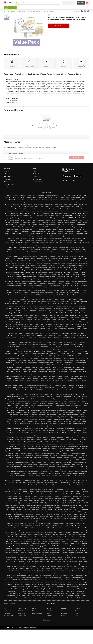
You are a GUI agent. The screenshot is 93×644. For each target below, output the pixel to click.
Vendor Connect (38, 182)
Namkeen (21, 611)
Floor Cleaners (8, 613)
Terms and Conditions (10, 184)
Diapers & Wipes (23, 616)
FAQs (35, 171)
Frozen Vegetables (51, 148)
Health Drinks (22, 608)
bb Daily (6, 187)
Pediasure (78, 608)
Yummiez (49, 611)
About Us (7, 171)
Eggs (34, 611)
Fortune (77, 613)
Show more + (46, 620)
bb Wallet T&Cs (37, 179)
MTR (76, 606)
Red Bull (49, 608)
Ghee (34, 606)
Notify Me (58, 26)
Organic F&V (8, 611)
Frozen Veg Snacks (39, 148)
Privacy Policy (8, 179)
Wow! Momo (64, 613)
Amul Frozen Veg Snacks (16, 153)
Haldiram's (49, 616)
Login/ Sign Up (81, 3)
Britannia (49, 613)
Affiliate (6, 182)
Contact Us (36, 174)
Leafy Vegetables (37, 613)
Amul (49, 15)
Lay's (76, 616)
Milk (5, 608)
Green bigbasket (9, 176)
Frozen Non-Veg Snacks (25, 148)
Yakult (76, 611)
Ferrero (63, 616)
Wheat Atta (21, 606)
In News (6, 174)
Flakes (34, 608)
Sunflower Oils (8, 606)
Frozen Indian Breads (11, 148)
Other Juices (22, 613)
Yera (62, 611)
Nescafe (63, 606)
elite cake (63, 608)
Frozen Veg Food (9, 616)
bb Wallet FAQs (37, 176)
